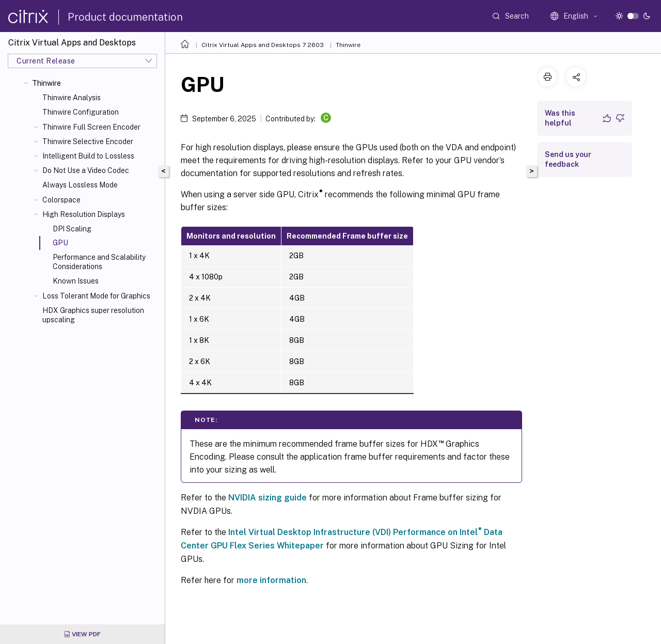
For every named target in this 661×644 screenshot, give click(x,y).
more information (271, 580)
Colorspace (61, 200)
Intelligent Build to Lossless (88, 156)
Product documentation (125, 17)
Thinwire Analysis (72, 98)
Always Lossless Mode (80, 185)
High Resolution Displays (84, 214)
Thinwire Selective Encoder (88, 142)
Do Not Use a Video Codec (86, 170)
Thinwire (46, 83)
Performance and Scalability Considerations (99, 262)
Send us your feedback (568, 159)
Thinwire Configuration (81, 112)
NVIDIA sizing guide (267, 498)
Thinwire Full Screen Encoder (91, 127)
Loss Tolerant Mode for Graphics (96, 296)
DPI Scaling (72, 229)
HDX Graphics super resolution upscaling (93, 315)
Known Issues (76, 281)
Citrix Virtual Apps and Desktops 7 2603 (263, 45)
